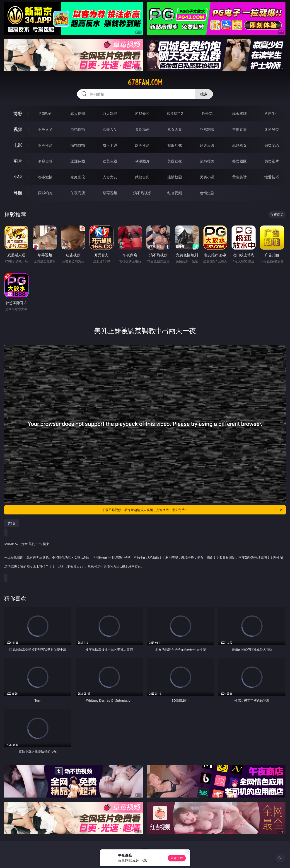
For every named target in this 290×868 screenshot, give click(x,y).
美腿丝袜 (175, 161)
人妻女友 (110, 177)
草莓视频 (110, 193)
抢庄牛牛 (272, 114)
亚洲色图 (78, 161)
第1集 (12, 523)
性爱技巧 (272, 177)
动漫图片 (142, 161)
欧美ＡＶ (110, 129)
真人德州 (78, 114)
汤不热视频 (142, 193)
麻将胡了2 (175, 114)
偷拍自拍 (78, 145)
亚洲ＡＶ (45, 129)
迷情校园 (175, 177)
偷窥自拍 (45, 161)
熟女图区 (239, 161)
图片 (18, 161)
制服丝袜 (175, 145)
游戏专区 (142, 114)
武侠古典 (142, 177)
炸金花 (207, 114)
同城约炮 (45, 193)
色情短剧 (207, 193)
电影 (18, 145)
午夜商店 (78, 193)
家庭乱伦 (78, 177)
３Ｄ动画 (142, 129)
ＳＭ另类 (272, 129)
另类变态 (272, 145)
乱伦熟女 (239, 145)
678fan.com (145, 82)
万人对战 (110, 114)
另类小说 (207, 177)
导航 (18, 193)
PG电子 (45, 114)
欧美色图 (110, 161)
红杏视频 (175, 193)
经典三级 (207, 145)
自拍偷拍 (78, 129)
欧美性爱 (142, 145)
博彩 (18, 113)
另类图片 (272, 161)
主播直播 (239, 129)
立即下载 (177, 858)
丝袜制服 (207, 129)
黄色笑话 (239, 177)
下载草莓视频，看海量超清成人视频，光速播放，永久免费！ (193, 510)
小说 (18, 177)
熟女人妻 (175, 129)
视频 (18, 129)
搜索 (204, 94)
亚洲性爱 (45, 145)
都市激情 (45, 177)
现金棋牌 (239, 114)
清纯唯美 (207, 161)
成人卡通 (110, 145)
